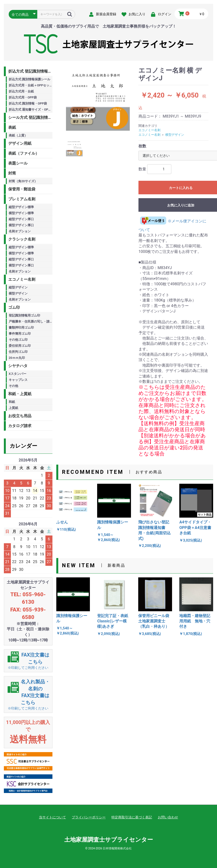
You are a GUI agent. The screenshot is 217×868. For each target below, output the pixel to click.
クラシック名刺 (22, 239)
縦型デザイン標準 (21, 207)
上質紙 (13, 408)
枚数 (142, 146)
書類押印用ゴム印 (21, 328)
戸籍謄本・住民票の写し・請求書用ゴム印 (31, 321)
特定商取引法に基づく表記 (132, 817)
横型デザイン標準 (21, 213)
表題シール (18, 163)
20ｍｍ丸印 (17, 358)
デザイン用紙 (20, 143)
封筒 (12, 173)
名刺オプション (20, 231)
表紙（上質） (18, 135)
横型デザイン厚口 (21, 225)
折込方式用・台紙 (21, 91)
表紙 (12, 127)
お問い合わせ (168, 817)
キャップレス (18, 380)
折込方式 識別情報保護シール (29, 79)
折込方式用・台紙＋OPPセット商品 (31, 85)
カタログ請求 (20, 426)
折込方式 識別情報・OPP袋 (28, 103)
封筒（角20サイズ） (23, 181)
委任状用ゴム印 (20, 346)
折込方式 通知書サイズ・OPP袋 (31, 109)
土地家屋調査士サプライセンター (109, 840)
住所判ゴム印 (18, 352)
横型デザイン (18, 293)
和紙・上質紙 (20, 394)
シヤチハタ (18, 366)
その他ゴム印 (18, 340)
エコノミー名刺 (22, 279)
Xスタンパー (18, 374)
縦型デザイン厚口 (21, 219)
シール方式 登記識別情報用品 (30, 117)
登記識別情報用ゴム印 (24, 315)
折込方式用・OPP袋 (23, 97)
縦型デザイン (18, 287)
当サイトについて (52, 817)
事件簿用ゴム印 (20, 334)
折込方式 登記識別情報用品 (30, 71)
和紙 (12, 402)
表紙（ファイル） (24, 153)
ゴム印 (14, 307)
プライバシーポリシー (89, 817)
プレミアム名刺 (22, 199)
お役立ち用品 (20, 416)
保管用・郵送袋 (22, 189)
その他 (13, 386)
